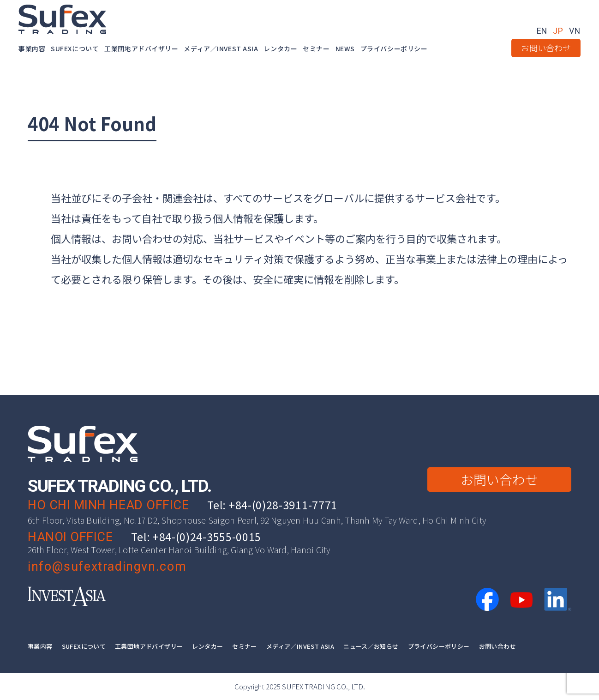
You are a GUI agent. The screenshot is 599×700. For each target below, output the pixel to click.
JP (558, 31)
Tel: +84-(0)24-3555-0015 (196, 537)
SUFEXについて (75, 49)
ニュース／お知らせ (371, 646)
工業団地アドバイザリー (141, 49)
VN (575, 31)
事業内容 (32, 49)
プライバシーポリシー (394, 49)
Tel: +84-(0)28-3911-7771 (272, 505)
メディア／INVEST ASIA (221, 49)
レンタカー (280, 49)
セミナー (316, 49)
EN (542, 31)
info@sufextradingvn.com (107, 567)
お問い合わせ (546, 48)
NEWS (345, 49)
